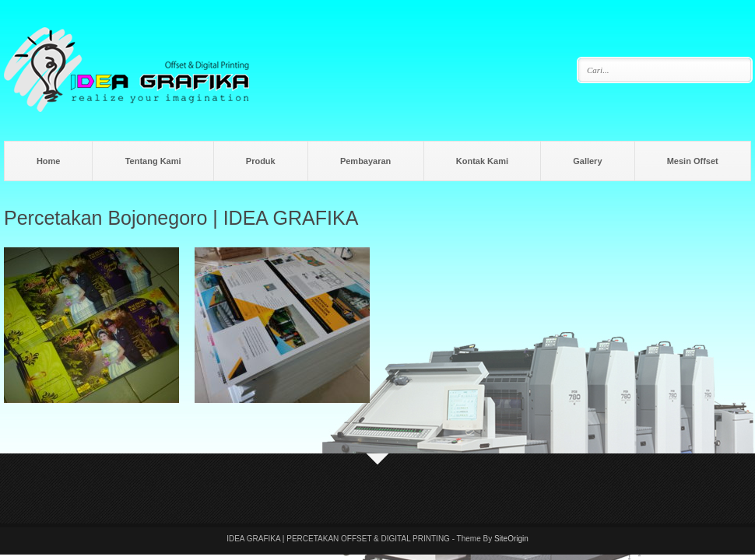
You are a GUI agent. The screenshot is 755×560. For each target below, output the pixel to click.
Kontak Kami (482, 161)
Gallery (587, 161)
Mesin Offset (693, 161)
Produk (261, 161)
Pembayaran (365, 161)
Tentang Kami (153, 161)
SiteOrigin (511, 539)
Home (49, 161)
